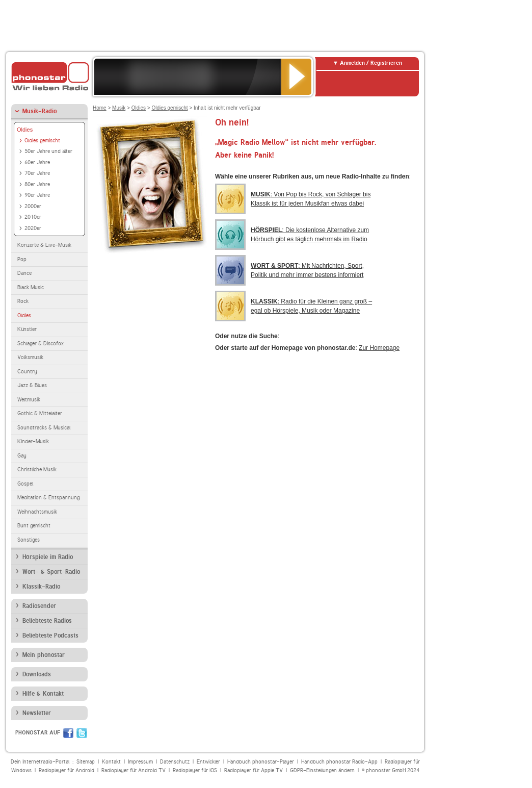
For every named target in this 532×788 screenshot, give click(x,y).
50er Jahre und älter (48, 151)
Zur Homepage (379, 348)
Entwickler (208, 762)
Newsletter (37, 713)
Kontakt (111, 762)
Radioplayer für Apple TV (254, 770)
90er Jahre (37, 195)
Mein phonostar (44, 655)
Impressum (140, 762)
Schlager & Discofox (41, 344)
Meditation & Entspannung (48, 498)
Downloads (37, 674)
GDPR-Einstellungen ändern (322, 770)
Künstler (27, 329)
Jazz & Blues (32, 385)
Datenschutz (175, 762)
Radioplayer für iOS (195, 770)
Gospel (25, 484)
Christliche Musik (37, 469)
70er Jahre (37, 173)
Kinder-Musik (33, 441)
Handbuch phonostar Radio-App (339, 762)
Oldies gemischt (42, 141)
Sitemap (86, 762)
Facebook (68, 733)
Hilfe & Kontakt (43, 694)
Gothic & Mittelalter (40, 413)
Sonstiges (29, 540)
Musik (119, 108)
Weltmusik (29, 400)
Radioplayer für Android (66, 770)
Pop (22, 259)
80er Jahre (37, 184)
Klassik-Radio (41, 587)
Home (100, 108)
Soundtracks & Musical (44, 428)
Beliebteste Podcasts (50, 636)
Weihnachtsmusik (37, 512)
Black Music (31, 287)
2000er (33, 206)
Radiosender (39, 606)
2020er (33, 228)
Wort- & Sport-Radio (51, 572)
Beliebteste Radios (47, 621)
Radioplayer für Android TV (134, 770)
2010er (33, 217)
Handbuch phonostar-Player (261, 762)
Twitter (82, 733)
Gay (22, 456)
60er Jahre (37, 162)
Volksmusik (30, 357)
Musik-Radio (39, 111)
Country (27, 372)
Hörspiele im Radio (48, 557)
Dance (24, 273)
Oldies (25, 130)
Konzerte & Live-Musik (44, 245)
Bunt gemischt (34, 526)
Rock (23, 301)
